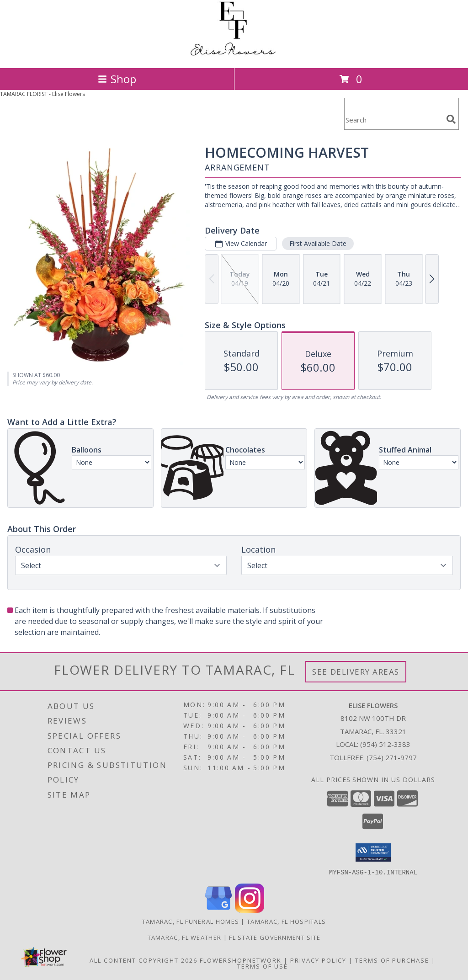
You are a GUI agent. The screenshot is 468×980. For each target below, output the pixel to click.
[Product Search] (394, 120)
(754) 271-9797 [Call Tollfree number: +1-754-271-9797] (392, 757)
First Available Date (318, 243)
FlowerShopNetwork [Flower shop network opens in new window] (241, 960)
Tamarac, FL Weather (185, 937)
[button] (373, 852)
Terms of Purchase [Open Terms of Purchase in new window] (392, 960)
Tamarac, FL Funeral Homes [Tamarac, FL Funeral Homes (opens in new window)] (191, 921)
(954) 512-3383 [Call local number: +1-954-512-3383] (385, 744)
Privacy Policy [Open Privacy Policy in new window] (318, 960)
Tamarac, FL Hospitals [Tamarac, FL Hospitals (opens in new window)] (286, 921)
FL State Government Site (275, 937)
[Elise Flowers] (234, 55)
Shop (117, 79)
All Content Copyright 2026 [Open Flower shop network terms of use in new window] (144, 960)
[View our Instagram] (250, 910)
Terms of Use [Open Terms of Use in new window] (263, 966)
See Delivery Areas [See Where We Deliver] (356, 672)
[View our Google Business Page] (218, 910)
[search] (451, 119)
